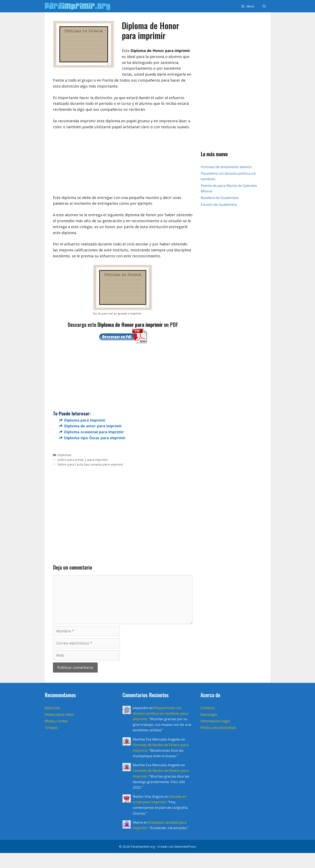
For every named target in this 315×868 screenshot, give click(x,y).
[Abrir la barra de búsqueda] (264, 6)
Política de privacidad (218, 728)
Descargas (209, 714)
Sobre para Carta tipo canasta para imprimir (90, 464)
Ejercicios (52, 708)
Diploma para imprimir (85, 420)
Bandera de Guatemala (220, 198)
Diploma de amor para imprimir (93, 426)
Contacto (208, 708)
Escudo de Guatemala (219, 204)
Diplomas (64, 455)
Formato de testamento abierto (226, 167)
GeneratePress (185, 846)
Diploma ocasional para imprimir (94, 432)
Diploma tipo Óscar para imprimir (95, 438)
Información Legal (215, 721)
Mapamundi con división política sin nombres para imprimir (160, 713)
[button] (247, 6)
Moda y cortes (56, 721)
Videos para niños (59, 714)
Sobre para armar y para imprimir (83, 460)
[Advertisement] (123, 164)
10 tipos (51, 728)
